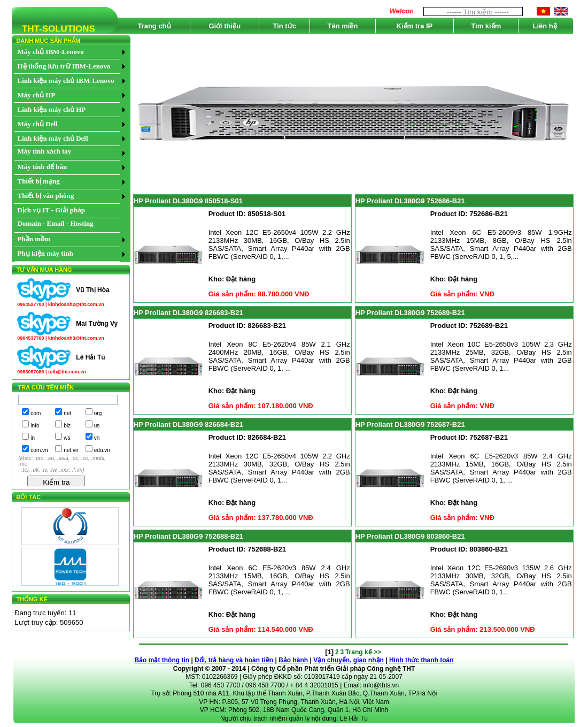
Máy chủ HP (37, 95)
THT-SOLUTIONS (53, 31)
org (98, 413)
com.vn (39, 450)
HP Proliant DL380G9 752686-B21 (410, 201)
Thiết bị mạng (39, 181)
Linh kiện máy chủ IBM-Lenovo (66, 81)
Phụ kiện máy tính (45, 253)
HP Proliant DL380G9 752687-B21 (410, 424)
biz (67, 426)
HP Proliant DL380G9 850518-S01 (188, 201)
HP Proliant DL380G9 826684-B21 (188, 424)
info (35, 426)
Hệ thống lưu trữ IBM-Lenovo (64, 66)
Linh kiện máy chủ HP (52, 109)
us (97, 426)
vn (97, 438)
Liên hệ (545, 26)
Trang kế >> (363, 652)
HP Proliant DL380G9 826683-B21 (188, 313)
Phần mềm (34, 239)
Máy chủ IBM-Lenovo (51, 52)
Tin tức (284, 26)
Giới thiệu (225, 26)
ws (67, 438)
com (36, 413)
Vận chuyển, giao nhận (349, 660)
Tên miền (342, 26)
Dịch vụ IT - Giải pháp (52, 210)
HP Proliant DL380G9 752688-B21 (188, 536)
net (67, 413)
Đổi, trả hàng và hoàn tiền (234, 660)
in (33, 438)
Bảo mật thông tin (162, 660)
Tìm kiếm (486, 26)
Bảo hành (293, 660)
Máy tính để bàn (42, 167)
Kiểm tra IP (415, 26)
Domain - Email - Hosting (56, 223)
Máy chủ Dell (38, 124)
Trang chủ (154, 26)
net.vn (71, 450)
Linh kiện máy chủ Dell (53, 138)
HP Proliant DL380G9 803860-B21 (410, 536)
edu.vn (102, 450)
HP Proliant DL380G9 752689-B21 (410, 313)
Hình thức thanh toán (421, 660)
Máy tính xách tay (45, 151)
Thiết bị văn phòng (46, 196)
